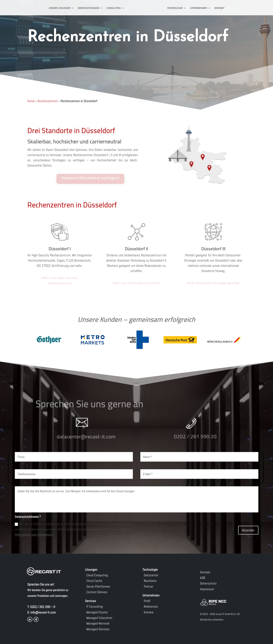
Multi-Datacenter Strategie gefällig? (213, 283)
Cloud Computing (97, 575)
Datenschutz (208, 583)
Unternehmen (198, 8)
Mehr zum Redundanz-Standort (136, 283)
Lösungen (91, 570)
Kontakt (219, 8)
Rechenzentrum (48, 101)
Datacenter (151, 575)
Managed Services (98, 629)
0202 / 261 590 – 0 (43, 607)
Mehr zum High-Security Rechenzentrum (60, 280)
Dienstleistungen (88, 8)
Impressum (207, 589)
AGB (203, 578)
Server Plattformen (98, 586)
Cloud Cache (94, 581)
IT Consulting (95, 606)
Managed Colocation (99, 618)
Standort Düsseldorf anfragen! (90, 178)
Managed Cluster (97, 612)
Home (31, 101)
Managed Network (98, 623)
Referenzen (151, 606)
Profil (147, 601)
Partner (149, 586)
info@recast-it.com (43, 612)
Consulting (114, 8)
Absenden (248, 530)
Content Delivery (97, 592)
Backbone (150, 581)
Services (90, 601)
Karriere (149, 612)
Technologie (175, 8)
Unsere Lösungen (60, 8)
